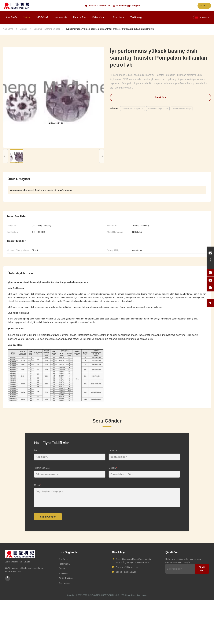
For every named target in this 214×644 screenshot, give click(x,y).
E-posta (113, 468)
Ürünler (27, 17)
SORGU (204, 6)
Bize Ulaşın (64, 573)
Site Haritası (64, 583)
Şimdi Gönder (48, 517)
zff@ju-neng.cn (132, 6)
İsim (37, 451)
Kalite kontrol (99, 17)
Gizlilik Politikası (66, 578)
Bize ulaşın (119, 17)
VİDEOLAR (43, 17)
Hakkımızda (61, 17)
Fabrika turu (80, 17)
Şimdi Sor (161, 97)
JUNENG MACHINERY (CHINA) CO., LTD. (106, 595)
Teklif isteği (136, 17)
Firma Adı (113, 451)
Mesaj (38, 485)
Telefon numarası (42, 468)
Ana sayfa (11, 17)
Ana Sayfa (63, 559)
